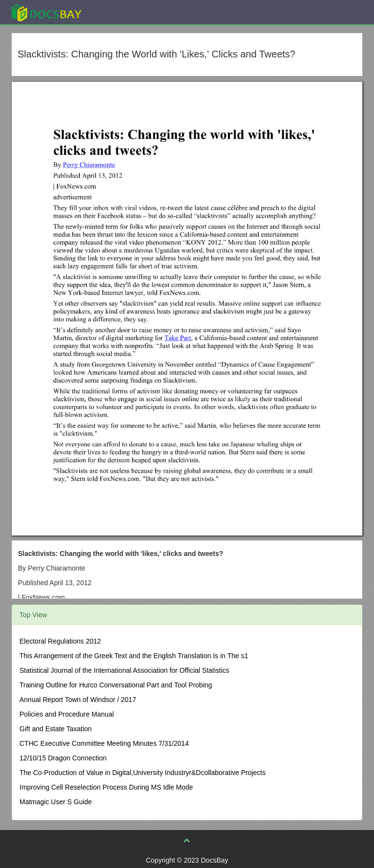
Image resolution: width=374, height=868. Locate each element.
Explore (120, 12)
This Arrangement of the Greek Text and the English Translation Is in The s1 (134, 656)
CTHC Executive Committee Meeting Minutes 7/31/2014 (104, 743)
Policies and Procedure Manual (67, 714)
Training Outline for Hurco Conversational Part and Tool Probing (116, 685)
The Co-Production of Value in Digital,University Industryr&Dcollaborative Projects (143, 773)
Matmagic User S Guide (56, 802)
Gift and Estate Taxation (56, 729)
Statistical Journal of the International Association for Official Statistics (124, 670)
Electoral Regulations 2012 (60, 641)
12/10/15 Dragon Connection (63, 758)
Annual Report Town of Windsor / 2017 (78, 700)
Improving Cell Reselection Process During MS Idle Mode (106, 787)
